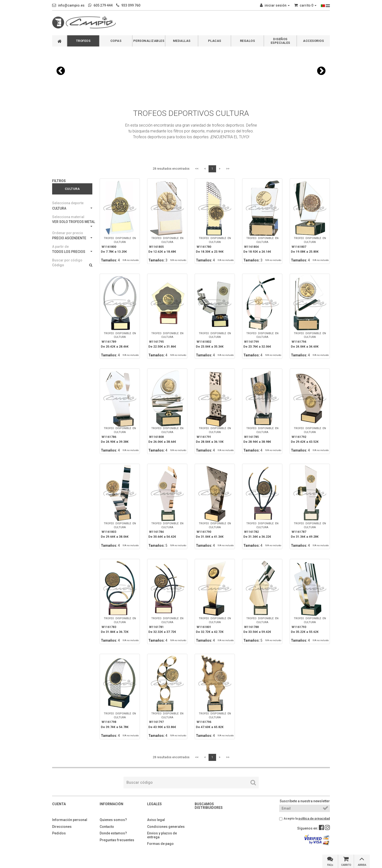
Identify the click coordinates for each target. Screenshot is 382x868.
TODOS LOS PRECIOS (72, 252)
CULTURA (72, 208)
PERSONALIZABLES (149, 41)
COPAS (116, 41)
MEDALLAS (182, 41)
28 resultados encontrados (171, 169)
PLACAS (215, 41)
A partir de (60, 247)
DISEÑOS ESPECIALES (280, 41)
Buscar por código (67, 260)
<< (197, 169)
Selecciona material (68, 217)
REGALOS (248, 41)
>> (228, 169)
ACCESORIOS (313, 41)
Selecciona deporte (68, 203)
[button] (61, 71)
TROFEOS (83, 41)
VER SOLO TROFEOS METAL (72, 223)
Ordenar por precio (68, 233)
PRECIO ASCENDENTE (72, 238)
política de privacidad (314, 818)
